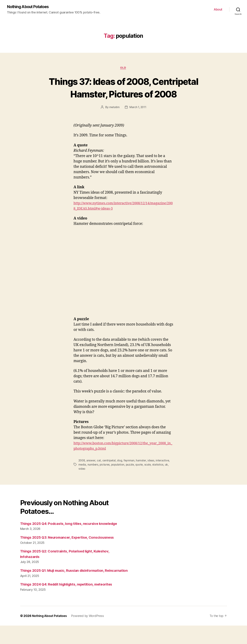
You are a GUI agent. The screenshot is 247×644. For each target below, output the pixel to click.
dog (121, 473)
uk (168, 478)
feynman (130, 473)
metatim (114, 120)
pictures (105, 478)
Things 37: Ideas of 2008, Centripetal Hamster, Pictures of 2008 (123, 94)
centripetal (110, 473)
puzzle (131, 478)
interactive (164, 473)
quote (141, 478)
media (82, 478)
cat (99, 473)
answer (91, 473)
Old (124, 68)
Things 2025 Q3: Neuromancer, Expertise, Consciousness (70, 550)
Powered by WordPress (88, 634)
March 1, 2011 (138, 120)
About (218, 10)
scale (149, 478)
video (82, 482)
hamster (142, 473)
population (119, 478)
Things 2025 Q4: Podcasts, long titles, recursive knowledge (72, 536)
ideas (152, 473)
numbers (93, 478)
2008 (82, 473)
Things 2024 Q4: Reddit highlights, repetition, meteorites (70, 603)
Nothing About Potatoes (30, 7)
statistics (160, 478)
